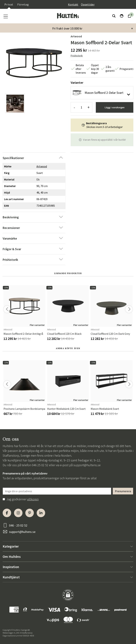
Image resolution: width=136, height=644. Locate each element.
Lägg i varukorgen (115, 107)
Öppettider (88, 4)
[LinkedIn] (41, 513)
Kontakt (73, 4)
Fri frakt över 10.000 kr (67, 28)
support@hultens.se (87, 465)
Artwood (76, 36)
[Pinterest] (30, 513)
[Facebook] (7, 513)
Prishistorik (77, 56)
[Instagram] (18, 513)
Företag (23, 4)
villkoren (33, 499)
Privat (9, 4)
